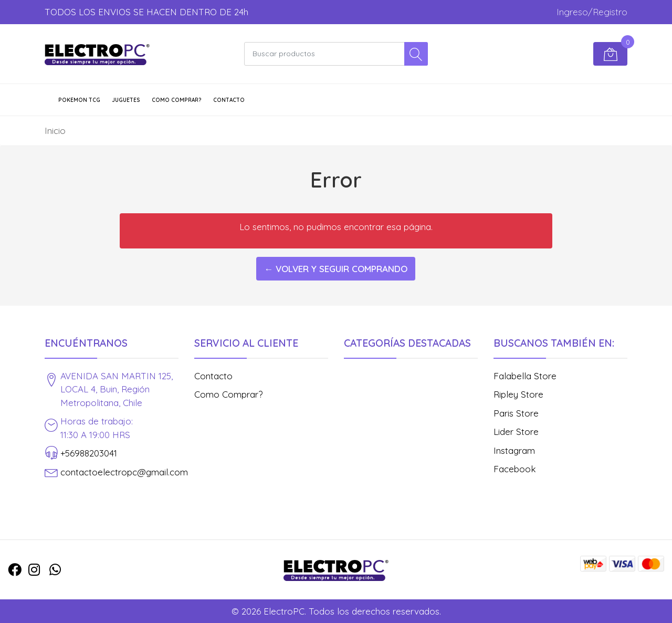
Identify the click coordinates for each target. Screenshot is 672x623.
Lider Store (516, 432)
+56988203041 (89, 453)
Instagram (514, 450)
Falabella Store (525, 376)
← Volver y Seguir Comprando (336, 269)
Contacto (229, 100)
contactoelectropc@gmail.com (124, 472)
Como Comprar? (177, 100)
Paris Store (516, 413)
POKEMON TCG (79, 100)
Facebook (515, 469)
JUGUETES (126, 100)
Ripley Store (518, 394)
